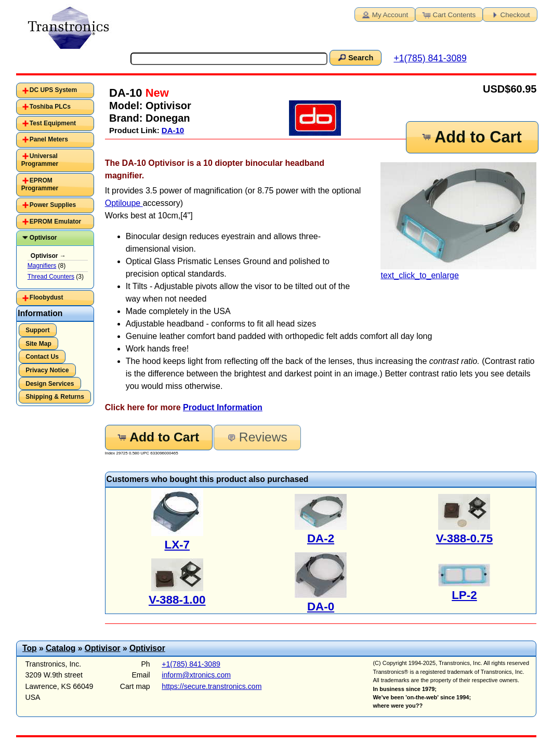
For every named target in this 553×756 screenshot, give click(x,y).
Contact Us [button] (42, 357)
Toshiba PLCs (50, 107)
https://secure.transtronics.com (212, 686)
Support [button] (37, 330)
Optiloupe (124, 203)
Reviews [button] (256, 437)
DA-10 (173, 130)
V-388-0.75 (465, 538)
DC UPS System (53, 90)
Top (30, 648)
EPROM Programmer (40, 185)
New (156, 93)
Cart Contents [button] (448, 14)
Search (355, 57)
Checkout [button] (509, 14)
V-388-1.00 (177, 600)
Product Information (223, 407)
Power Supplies (53, 205)
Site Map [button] (38, 344)
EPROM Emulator (55, 221)
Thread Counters (51, 277)
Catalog (61, 648)
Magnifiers (42, 266)
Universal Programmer (40, 160)
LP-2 (464, 595)
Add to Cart (471, 137)
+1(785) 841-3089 (430, 58)
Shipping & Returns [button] (55, 397)
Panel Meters (49, 139)
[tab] (55, 90)
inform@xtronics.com (196, 675)
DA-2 (321, 538)
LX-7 (177, 545)
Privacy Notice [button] (47, 370)
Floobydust (47, 297)
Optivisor (43, 238)
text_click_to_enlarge (458, 221)
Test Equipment (53, 123)
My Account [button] (384, 14)
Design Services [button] (50, 384)
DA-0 (321, 607)
